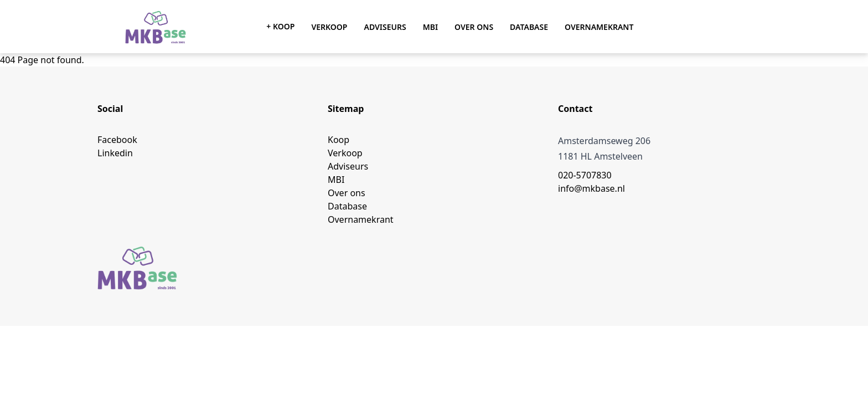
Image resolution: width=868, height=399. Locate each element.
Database (529, 27)
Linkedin (115, 153)
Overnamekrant (599, 27)
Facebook (117, 140)
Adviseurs (385, 27)
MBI (430, 27)
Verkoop (329, 27)
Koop (339, 140)
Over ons (474, 27)
